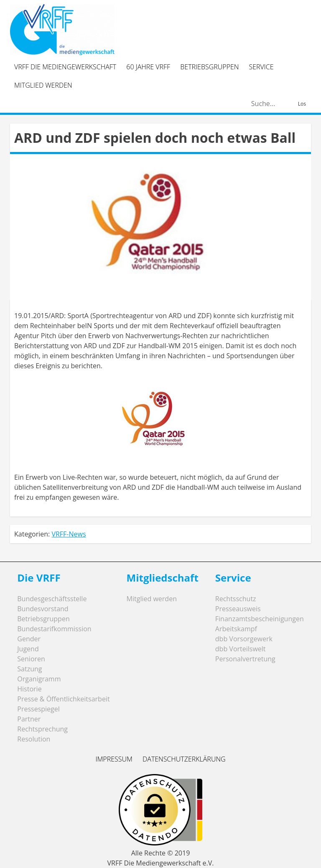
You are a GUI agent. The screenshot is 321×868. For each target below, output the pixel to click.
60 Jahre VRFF (148, 67)
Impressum (114, 759)
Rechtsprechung (42, 729)
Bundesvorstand (43, 609)
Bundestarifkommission (54, 629)
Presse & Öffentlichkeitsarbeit (63, 699)
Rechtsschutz (236, 599)
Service (261, 67)
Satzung (29, 669)
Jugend (28, 649)
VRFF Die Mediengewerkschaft (65, 67)
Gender (29, 639)
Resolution (34, 739)
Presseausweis (238, 609)
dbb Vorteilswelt (241, 649)
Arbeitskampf (236, 629)
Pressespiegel (38, 709)
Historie (29, 689)
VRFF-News (69, 534)
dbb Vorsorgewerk (244, 639)
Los (302, 104)
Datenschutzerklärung (184, 759)
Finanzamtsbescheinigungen (260, 619)
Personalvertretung (245, 659)
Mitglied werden (43, 85)
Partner (29, 719)
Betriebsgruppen (209, 67)
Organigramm (39, 679)
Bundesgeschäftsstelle (52, 599)
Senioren (31, 659)
